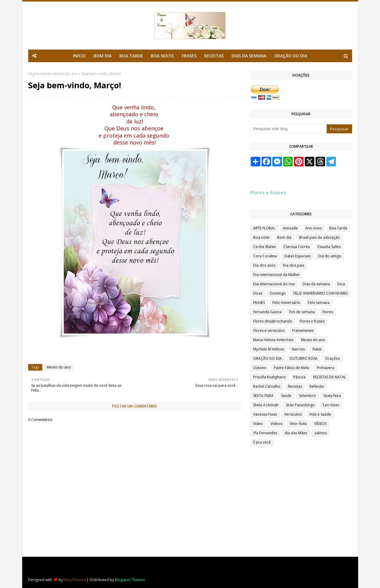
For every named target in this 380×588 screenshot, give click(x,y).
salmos (321, 433)
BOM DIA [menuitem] (103, 56)
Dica (341, 284)
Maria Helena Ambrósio (273, 340)
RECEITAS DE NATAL (330, 377)
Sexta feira (332, 396)
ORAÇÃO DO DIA (268, 358)
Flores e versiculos (269, 330)
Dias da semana (316, 284)
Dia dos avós (264, 265)
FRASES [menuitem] (189, 56)
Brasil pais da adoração (319, 237)
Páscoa (299, 377)
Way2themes (75, 580)
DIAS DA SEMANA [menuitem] (249, 56)
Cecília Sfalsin (265, 247)
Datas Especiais (298, 256)
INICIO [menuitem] (79, 56)
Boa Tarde (338, 228)
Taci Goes (331, 405)
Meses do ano (66, 74)
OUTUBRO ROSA (304, 358)
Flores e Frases (268, 192)
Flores (328, 312)
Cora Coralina (265, 256)
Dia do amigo (330, 256)
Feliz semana (319, 303)
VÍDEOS (320, 424)
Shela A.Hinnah (266, 405)
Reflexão (317, 386)
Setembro (307, 396)
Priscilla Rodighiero (269, 377)
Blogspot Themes (130, 580)
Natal (317, 349)
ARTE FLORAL (264, 228)
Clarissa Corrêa (297, 247)
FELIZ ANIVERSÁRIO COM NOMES (320, 293)
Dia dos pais (293, 265)
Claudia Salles (329, 247)
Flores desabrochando (273, 321)
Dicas (258, 293)
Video (258, 424)
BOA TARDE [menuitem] (131, 56)
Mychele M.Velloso (269, 349)
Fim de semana (302, 312)
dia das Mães (296, 433)
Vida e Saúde (320, 414)
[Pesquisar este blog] (288, 129)
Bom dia (284, 237)
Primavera (325, 368)
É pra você (262, 442)
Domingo (278, 293)
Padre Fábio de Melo (292, 368)
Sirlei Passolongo (300, 405)
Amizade (290, 228)
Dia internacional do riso (274, 284)
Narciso (298, 349)
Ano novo (314, 228)
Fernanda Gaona (267, 312)
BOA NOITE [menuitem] (162, 56)
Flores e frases (312, 321)
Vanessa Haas (265, 414)
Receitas (295, 386)
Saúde (286, 396)
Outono (260, 368)
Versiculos (293, 414)
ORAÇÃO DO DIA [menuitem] (291, 56)
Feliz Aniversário (286, 303)
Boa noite (261, 237)
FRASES (259, 303)
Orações (332, 358)
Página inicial (39, 74)
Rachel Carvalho (267, 386)
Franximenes (303, 330)
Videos (276, 424)
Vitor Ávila (298, 424)
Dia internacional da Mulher (277, 275)
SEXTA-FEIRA (263, 396)
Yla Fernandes (265, 433)
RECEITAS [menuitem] (214, 56)
